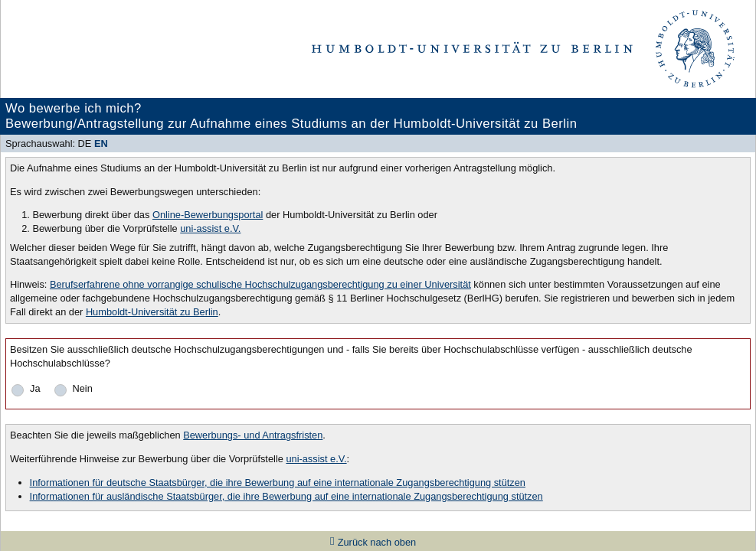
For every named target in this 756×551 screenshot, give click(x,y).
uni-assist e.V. (210, 228)
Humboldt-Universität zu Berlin (152, 312)
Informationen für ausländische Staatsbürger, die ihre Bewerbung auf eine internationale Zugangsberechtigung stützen (286, 496)
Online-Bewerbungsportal (208, 215)
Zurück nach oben (377, 542)
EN (101, 143)
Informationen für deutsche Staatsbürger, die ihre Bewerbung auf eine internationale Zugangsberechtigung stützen (278, 483)
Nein (83, 388)
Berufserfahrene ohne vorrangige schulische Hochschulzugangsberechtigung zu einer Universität (260, 284)
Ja (35, 388)
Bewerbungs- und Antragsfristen (253, 435)
